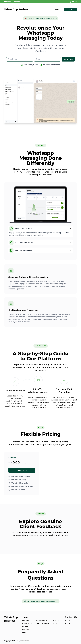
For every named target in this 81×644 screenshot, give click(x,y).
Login (58, 9)
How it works (27, 623)
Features (26, 621)
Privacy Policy (42, 621)
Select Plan (22, 470)
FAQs (24, 632)
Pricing (25, 626)
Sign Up (70, 9)
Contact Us (53, 601)
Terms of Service (43, 623)
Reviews (25, 629)
